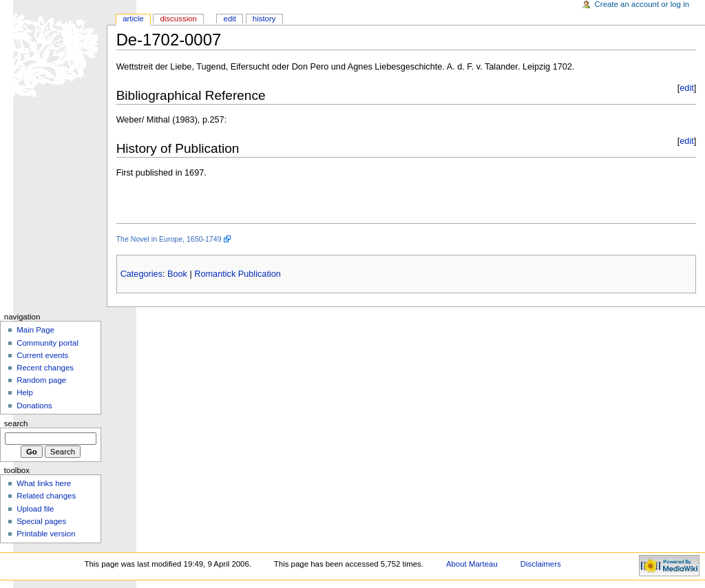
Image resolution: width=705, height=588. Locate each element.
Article (133, 19)
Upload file (35, 509)
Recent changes (45, 368)
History (264, 19)
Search (16, 423)
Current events (42, 355)
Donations (34, 406)
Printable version (46, 534)
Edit (230, 19)
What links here (44, 483)
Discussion (178, 19)
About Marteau (472, 564)
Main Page (35, 330)
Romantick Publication (238, 274)
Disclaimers (541, 564)
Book (177, 274)
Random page (41, 380)
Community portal (48, 343)
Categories (141, 274)
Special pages (41, 521)
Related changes (46, 496)
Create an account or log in (642, 4)
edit (686, 88)
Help (25, 392)
